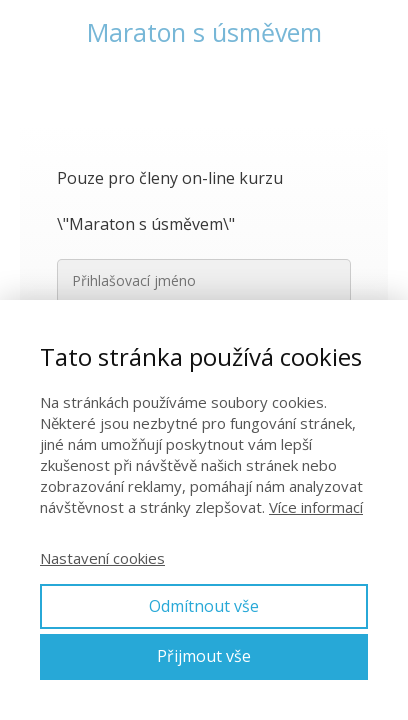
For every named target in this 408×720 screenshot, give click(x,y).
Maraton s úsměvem (204, 32)
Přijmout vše (204, 656)
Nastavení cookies (102, 558)
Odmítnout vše (204, 606)
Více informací (316, 507)
